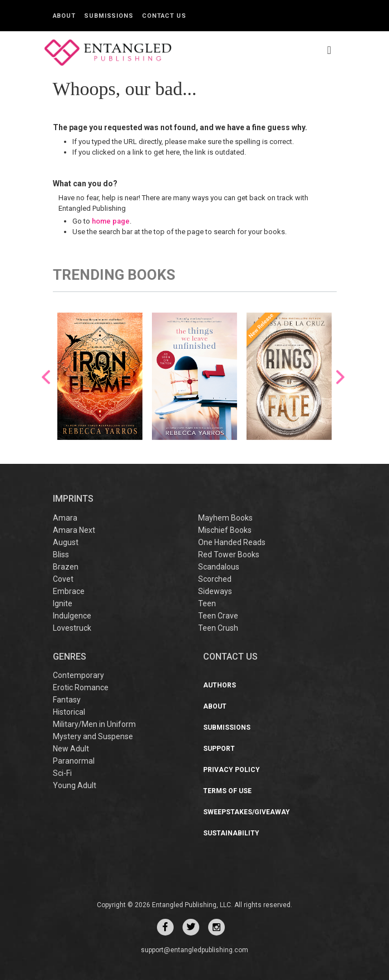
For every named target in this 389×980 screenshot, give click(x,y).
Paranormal (74, 761)
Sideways (215, 591)
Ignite (63, 603)
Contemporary (78, 675)
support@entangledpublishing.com (194, 950)
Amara (65, 518)
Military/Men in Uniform (94, 724)
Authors (220, 685)
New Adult (71, 749)
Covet (63, 579)
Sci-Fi (62, 773)
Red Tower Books (229, 555)
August (66, 542)
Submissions (109, 16)
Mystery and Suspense (93, 736)
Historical (69, 712)
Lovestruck (72, 628)
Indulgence (72, 616)
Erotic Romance (81, 687)
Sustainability (231, 833)
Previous (46, 377)
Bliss (61, 555)
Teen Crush (218, 628)
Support (219, 749)
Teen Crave (218, 616)
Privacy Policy (232, 770)
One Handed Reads (232, 542)
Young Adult (75, 785)
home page (111, 221)
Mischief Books (225, 530)
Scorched (215, 579)
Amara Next (74, 530)
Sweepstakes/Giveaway (247, 812)
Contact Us (164, 16)
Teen (207, 603)
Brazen (66, 567)
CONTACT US (230, 657)
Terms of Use (227, 791)
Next (340, 377)
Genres (70, 657)
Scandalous (219, 567)
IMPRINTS (73, 499)
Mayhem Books (225, 518)
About (65, 16)
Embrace (69, 591)
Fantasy (67, 700)
